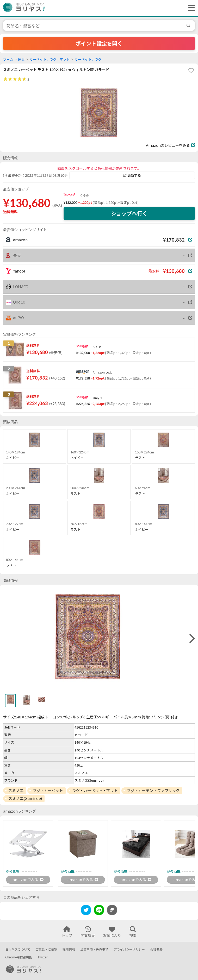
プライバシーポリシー (129, 949)
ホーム (8, 59)
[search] (189, 26)
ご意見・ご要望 (46, 949)
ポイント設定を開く (99, 43)
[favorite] (191, 71)
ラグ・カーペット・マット (95, 791)
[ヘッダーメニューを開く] (190, 8)
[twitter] (86, 911)
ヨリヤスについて (18, 949)
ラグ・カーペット (48, 791)
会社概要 (156, 949)
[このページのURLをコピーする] (112, 910)
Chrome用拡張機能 (19, 957)
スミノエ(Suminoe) (25, 798)
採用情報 (69, 949)
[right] (191, 639)
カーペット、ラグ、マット (50, 59)
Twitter (42, 957)
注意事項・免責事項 (94, 949)
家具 (21, 59)
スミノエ (16, 791)
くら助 (84, 195)
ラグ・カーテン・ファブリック (153, 791)
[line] (99, 911)
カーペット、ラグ (88, 59)
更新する (132, 175)
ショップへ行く (129, 213)
